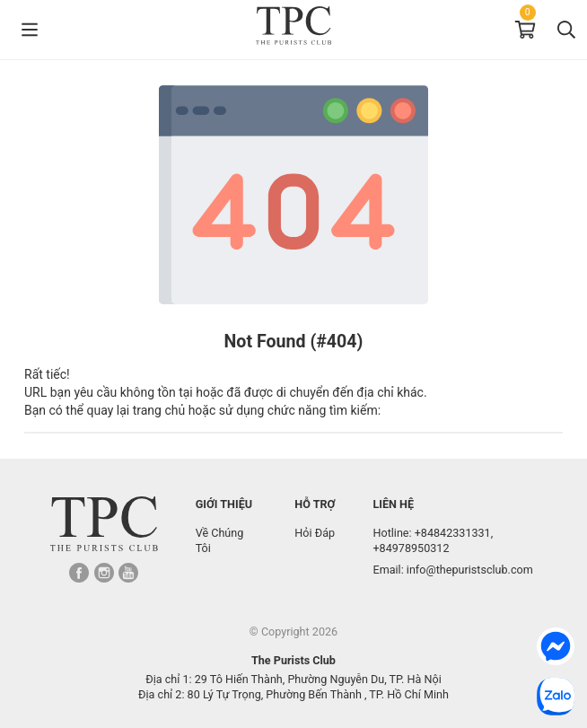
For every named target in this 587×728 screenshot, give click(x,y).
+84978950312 (411, 548)
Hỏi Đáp (315, 533)
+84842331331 (453, 533)
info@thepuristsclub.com (470, 570)
